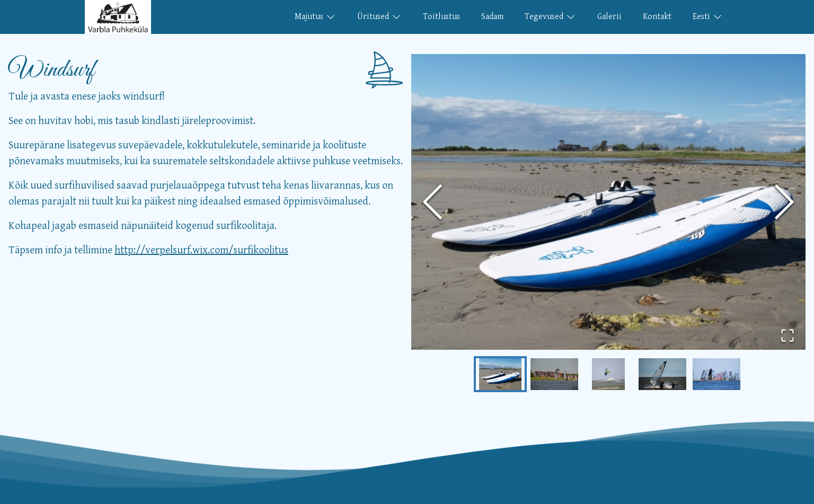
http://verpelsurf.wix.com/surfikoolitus (201, 250)
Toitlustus (441, 17)
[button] (608, 202)
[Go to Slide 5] (716, 374)
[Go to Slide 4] (662, 374)
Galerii (609, 17)
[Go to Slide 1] (500, 374)
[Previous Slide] (432, 202)
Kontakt (657, 17)
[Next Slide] (784, 202)
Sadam (492, 17)
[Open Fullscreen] (788, 335)
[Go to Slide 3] (608, 374)
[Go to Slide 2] (554, 374)
